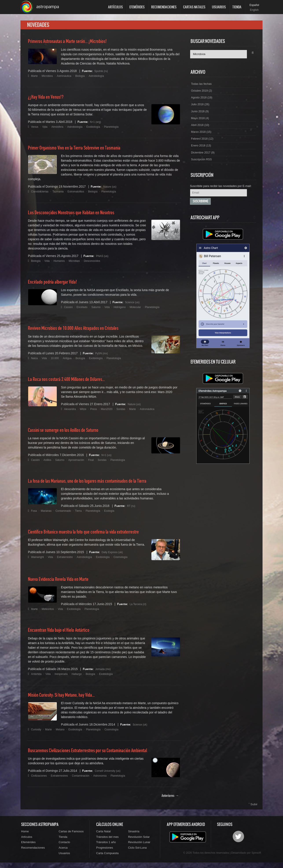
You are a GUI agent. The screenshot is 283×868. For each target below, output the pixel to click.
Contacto (64, 846)
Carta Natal (103, 834)
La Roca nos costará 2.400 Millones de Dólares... (72, 382)
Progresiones (105, 852)
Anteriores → (170, 798)
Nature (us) (111, 189)
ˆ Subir (253, 807)
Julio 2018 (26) (201, 109)
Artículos (115, 7)
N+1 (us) (107, 457)
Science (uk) (141, 727)
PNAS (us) (103, 258)
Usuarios (219, 7)
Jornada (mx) (104, 671)
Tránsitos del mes (107, 840)
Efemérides (137, 7)
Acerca (63, 852)
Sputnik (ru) (102, 73)
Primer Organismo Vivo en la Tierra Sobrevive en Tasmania (81, 150)
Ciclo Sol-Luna (137, 852)
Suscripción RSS (203, 169)
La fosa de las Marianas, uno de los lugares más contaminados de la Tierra (95, 484)
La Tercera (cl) (139, 606)
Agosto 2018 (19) (203, 102)
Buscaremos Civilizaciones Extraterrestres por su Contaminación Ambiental (95, 753)
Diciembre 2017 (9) (204, 161)
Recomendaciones (164, 7)
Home (25, 834)
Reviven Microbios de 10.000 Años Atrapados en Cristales (79, 331)
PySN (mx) (103, 355)
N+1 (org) (97, 124)
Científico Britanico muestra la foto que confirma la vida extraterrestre (91, 534)
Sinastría (134, 834)
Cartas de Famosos (71, 834)
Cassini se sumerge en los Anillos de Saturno (68, 432)
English (254, 10)
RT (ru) (132, 508)
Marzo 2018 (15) (202, 139)
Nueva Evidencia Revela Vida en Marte (62, 582)
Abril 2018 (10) (201, 131)
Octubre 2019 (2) (203, 94)
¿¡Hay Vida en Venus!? (48, 99)
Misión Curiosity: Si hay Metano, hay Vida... (66, 697)
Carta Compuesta (107, 858)
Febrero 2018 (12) (203, 146)
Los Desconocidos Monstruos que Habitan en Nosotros (76, 215)
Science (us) (134, 305)
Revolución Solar (139, 840)
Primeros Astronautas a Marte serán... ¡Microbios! (72, 44)
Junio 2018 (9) (201, 116)
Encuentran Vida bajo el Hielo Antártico (63, 633)
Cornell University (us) (110, 773)
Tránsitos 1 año (106, 846)
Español (254, 5)
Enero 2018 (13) (202, 154)
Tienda (237, 7)
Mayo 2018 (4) (201, 124)
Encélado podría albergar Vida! (56, 284)
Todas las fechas (202, 87)
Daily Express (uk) (114, 554)
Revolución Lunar (139, 846)
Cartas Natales (194, 7)
